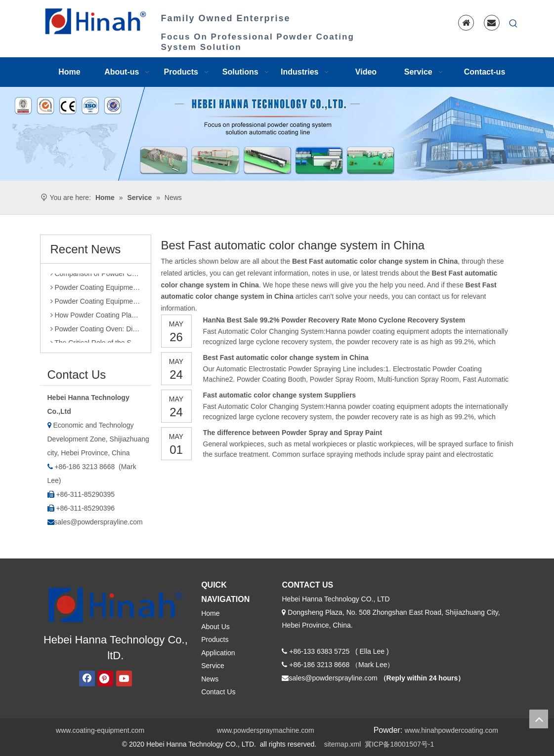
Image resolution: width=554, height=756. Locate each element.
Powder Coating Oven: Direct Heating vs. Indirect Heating (96, 331)
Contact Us (218, 692)
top (539, 719)
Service (213, 666)
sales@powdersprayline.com (99, 522)
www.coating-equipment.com (100, 730)
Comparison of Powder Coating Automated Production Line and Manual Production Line (96, 276)
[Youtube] (124, 678)
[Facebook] (87, 678)
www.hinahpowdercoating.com (451, 730)
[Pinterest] (105, 678)
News (210, 679)
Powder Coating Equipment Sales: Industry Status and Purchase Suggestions (96, 289)
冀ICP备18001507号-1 (399, 744)
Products (215, 639)
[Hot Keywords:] (513, 24)
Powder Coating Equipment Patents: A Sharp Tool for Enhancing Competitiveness (96, 303)
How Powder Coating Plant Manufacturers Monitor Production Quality (96, 317)
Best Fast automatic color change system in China (286, 358)
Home (210, 613)
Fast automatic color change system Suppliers (280, 395)
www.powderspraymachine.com (266, 730)
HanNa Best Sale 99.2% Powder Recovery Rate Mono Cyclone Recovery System (334, 320)
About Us (215, 627)
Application (218, 653)
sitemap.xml (343, 744)
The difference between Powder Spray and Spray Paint (293, 433)
